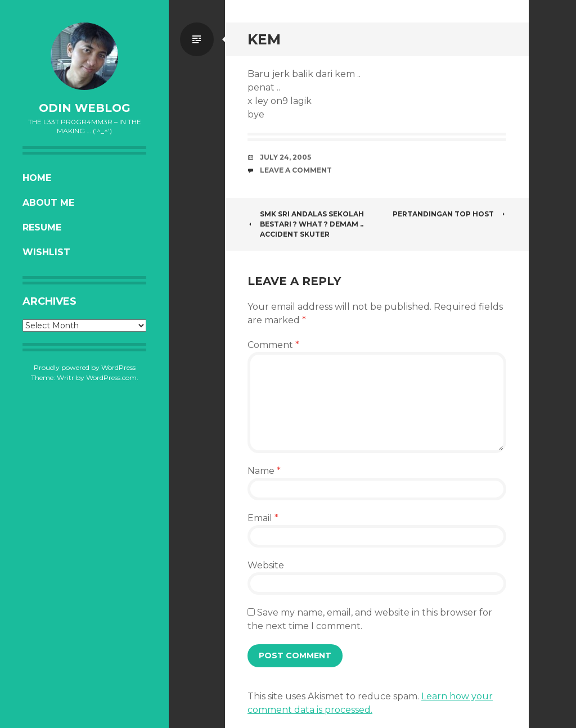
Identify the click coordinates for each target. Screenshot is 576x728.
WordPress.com (111, 377)
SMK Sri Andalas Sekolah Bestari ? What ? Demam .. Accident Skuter (306, 224)
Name (264, 471)
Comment (273, 345)
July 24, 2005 (285, 157)
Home (37, 178)
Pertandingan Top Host (449, 214)
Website (266, 565)
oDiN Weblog (85, 108)
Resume (42, 227)
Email (263, 518)
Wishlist (46, 252)
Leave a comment (296, 170)
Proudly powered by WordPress (85, 367)
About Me (48, 203)
